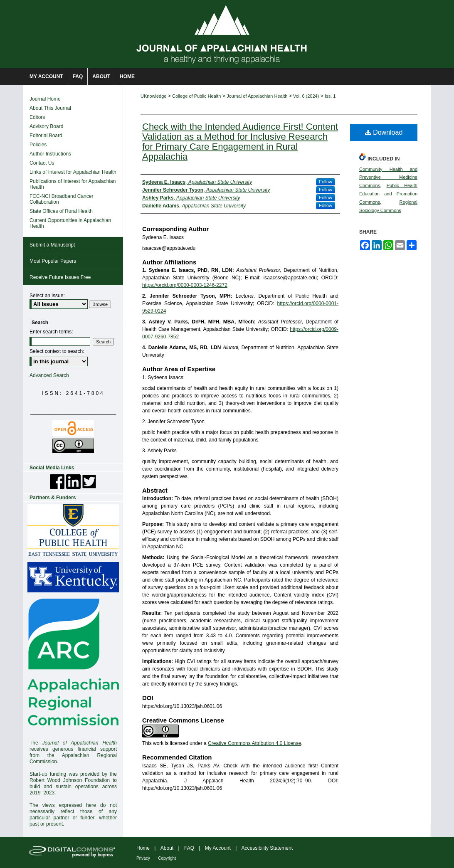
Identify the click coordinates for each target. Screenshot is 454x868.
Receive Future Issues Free (60, 277)
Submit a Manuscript (52, 245)
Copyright (167, 858)
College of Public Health (196, 96)
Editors (37, 117)
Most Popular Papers (53, 261)
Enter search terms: (51, 332)
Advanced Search (49, 375)
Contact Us (42, 163)
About (167, 848)
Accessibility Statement (267, 848)
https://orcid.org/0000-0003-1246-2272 (185, 285)
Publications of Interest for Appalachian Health (73, 184)
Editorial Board (46, 136)
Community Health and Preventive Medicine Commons (388, 178)
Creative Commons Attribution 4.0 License (254, 743)
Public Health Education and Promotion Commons (388, 194)
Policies (38, 145)
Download (384, 132)
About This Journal (50, 108)
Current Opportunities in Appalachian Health (70, 223)
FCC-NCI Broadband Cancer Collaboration (61, 199)
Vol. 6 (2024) (306, 96)
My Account (218, 848)
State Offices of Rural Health (61, 211)
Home (143, 848)
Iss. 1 (330, 96)
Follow (326, 182)
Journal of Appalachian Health (257, 96)
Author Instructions (50, 154)
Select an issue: (47, 296)
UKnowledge (153, 96)
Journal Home (45, 99)
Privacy (143, 858)
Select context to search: (57, 351)
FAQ (189, 848)
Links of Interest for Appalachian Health (73, 172)
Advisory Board (46, 126)
